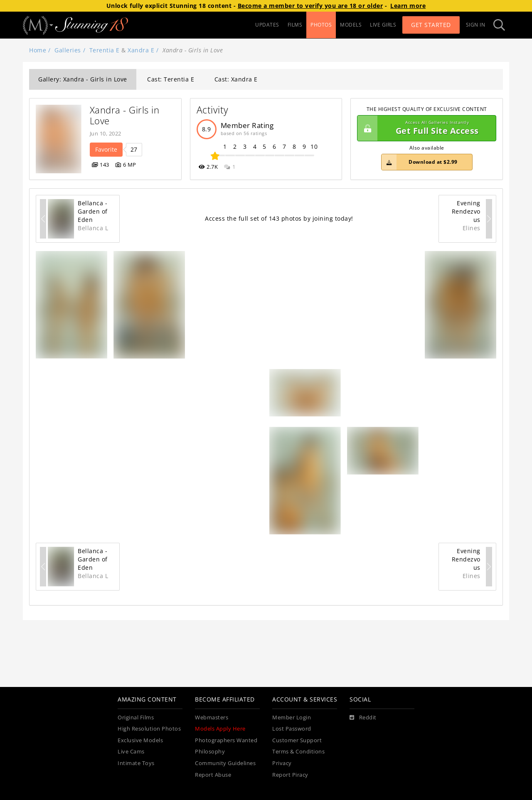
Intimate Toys (136, 763)
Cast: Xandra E (236, 79)
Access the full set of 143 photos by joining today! (279, 218)
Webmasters (212, 718)
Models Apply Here (220, 729)
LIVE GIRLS (383, 25)
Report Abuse (213, 775)
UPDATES (267, 25)
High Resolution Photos (149, 729)
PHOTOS (321, 25)
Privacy (282, 763)
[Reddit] (363, 718)
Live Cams (131, 752)
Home (38, 50)
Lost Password (292, 729)
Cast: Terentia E (171, 79)
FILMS (295, 25)
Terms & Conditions (298, 752)
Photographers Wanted (226, 740)
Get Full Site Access (425, 128)
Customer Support (297, 740)
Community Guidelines (225, 763)
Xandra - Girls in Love (126, 115)
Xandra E (141, 50)
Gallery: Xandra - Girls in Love (83, 79)
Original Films (136, 718)
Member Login (292, 718)
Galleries (68, 50)
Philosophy (210, 752)
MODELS (351, 25)
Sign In (476, 25)
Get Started (431, 25)
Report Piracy (290, 775)
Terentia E (105, 50)
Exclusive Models (140, 740)
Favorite (106, 149)
